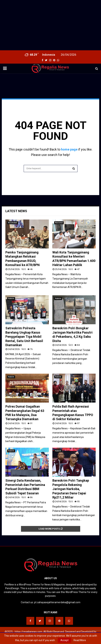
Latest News (16, 211)
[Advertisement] (50, 25)
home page (69, 149)
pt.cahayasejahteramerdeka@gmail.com (57, 602)
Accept (64, 640)
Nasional (59, 223)
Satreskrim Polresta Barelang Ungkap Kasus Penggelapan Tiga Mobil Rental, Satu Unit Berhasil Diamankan (24, 337)
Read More (80, 640)
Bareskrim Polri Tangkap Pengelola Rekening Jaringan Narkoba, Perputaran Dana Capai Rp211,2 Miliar (71, 489)
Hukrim (11, 298)
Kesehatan (13, 223)
